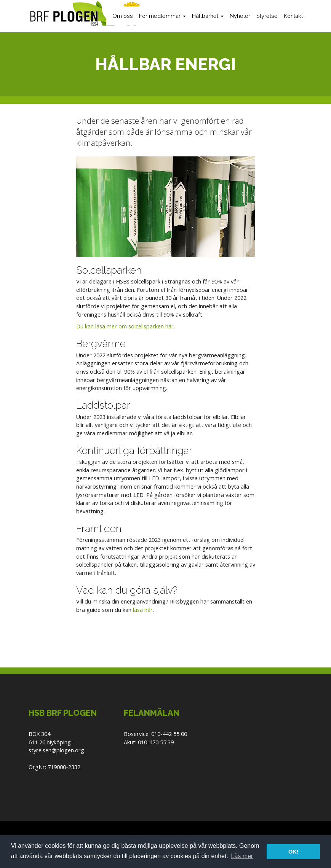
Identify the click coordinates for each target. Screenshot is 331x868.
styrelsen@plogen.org (56, 750)
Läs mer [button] (242, 856)
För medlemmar (162, 16)
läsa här (143, 610)
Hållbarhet (208, 16)
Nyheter (240, 16)
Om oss (123, 16)
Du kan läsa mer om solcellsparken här (125, 326)
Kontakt (293, 16)
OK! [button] (293, 852)
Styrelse (267, 16)
